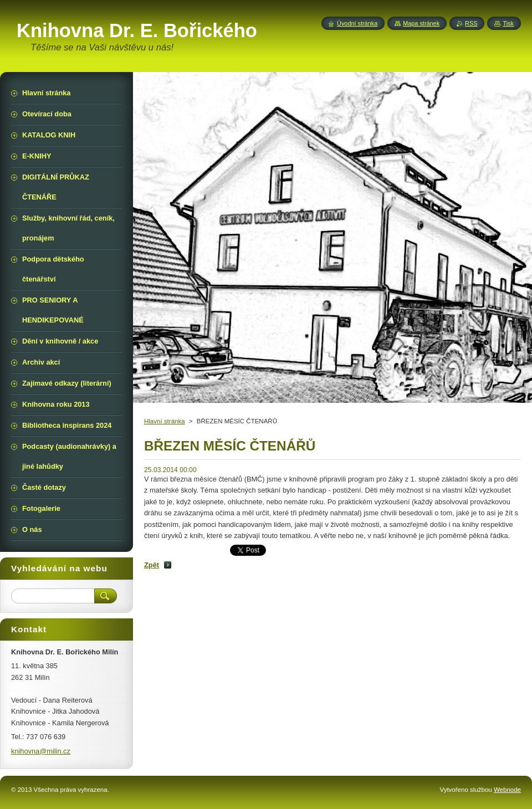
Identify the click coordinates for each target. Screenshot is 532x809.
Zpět (152, 565)
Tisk (508, 23)
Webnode (507, 790)
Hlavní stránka (165, 421)
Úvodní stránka (357, 23)
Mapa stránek (421, 23)
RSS (471, 23)
